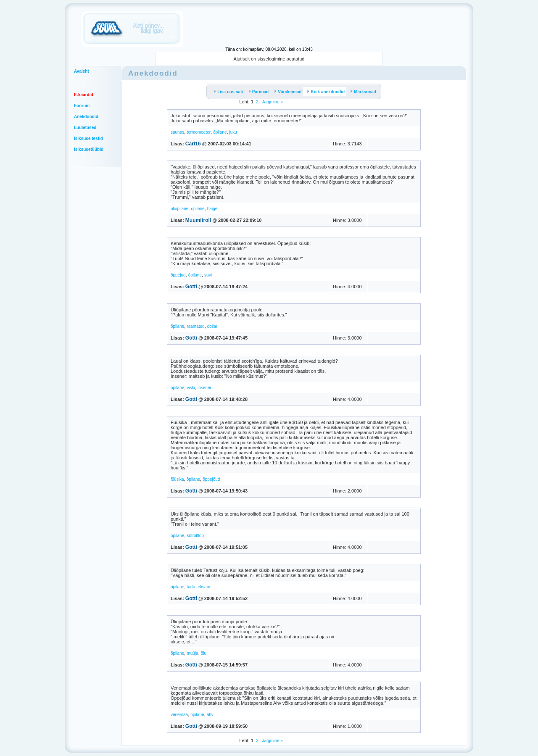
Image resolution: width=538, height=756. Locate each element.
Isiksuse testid (88, 138)
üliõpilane (179, 209)
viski (191, 388)
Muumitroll (198, 220)
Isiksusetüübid (89, 149)
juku (233, 132)
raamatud (195, 326)
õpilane (220, 132)
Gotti (191, 287)
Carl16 (193, 144)
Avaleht (82, 71)
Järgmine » (272, 102)
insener (204, 388)
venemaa (179, 715)
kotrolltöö (195, 536)
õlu (204, 653)
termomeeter (199, 132)
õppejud (178, 275)
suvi (208, 275)
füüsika (177, 479)
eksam (204, 587)
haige (212, 209)
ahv (210, 715)
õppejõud (211, 479)
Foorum (82, 106)
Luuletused (85, 128)
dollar (212, 326)
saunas (177, 132)
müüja (192, 653)
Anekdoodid (86, 117)
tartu (191, 587)
